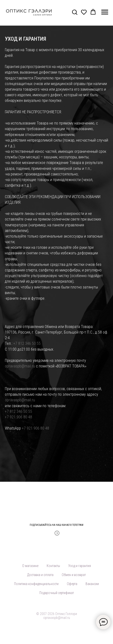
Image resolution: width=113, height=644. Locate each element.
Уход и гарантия (80, 566)
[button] (75, 12)
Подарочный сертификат (57, 593)
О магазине (30, 566)
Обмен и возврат (74, 575)
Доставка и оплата (40, 575)
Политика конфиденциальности (36, 584)
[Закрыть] (108, 522)
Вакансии (92, 584)
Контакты (53, 566)
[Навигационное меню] (105, 12)
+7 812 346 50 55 (27, 343)
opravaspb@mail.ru (20, 366)
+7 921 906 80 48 (18, 417)
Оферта (72, 584)
